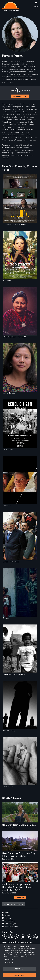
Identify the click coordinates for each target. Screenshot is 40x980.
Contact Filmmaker (20, 96)
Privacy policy (8, 959)
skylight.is (26, 90)
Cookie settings (9, 962)
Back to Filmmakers (14, 904)
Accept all (19, 975)
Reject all (19, 969)
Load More (20, 898)
